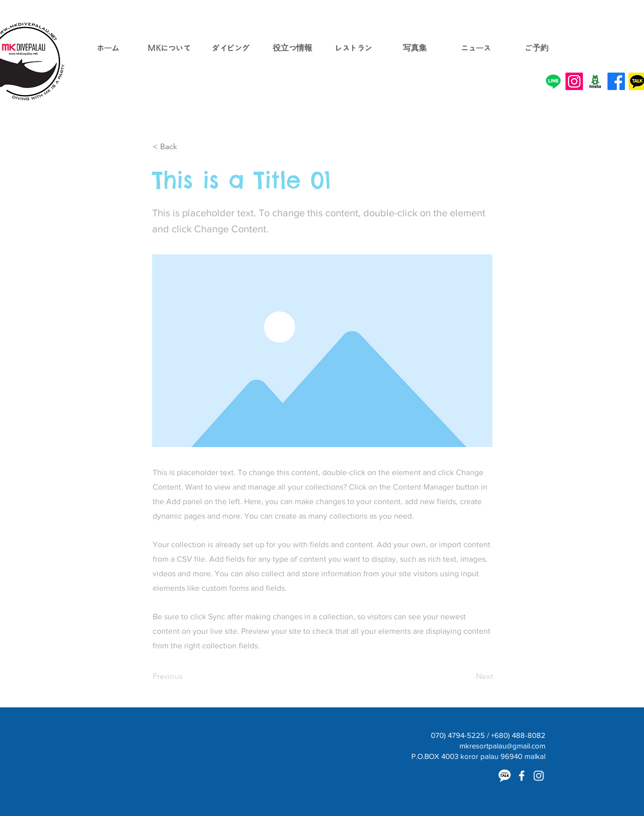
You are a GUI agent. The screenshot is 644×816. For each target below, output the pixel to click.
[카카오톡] (505, 776)
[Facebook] (616, 81)
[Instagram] (574, 81)
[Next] (468, 676)
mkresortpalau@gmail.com (502, 746)
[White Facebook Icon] (522, 776)
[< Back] (186, 147)
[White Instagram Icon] (539, 776)
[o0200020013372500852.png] (595, 81)
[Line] (553, 81)
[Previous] (186, 676)
